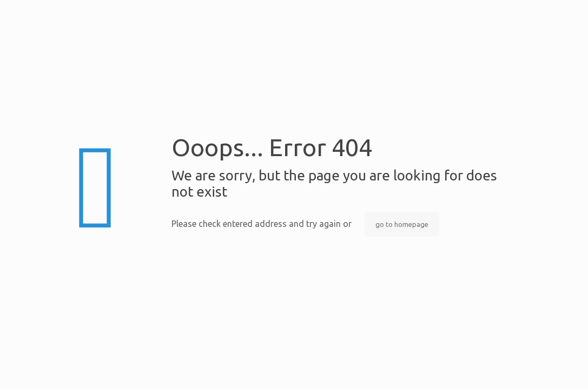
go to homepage (402, 224)
